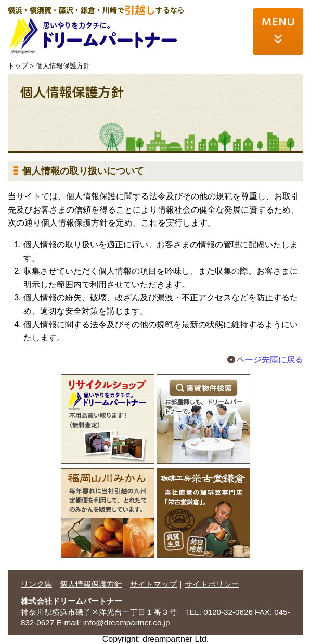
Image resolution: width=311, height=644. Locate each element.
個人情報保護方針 (91, 584)
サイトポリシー (212, 584)
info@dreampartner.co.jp (127, 622)
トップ (18, 66)
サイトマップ (153, 584)
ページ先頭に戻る (270, 359)
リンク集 (36, 584)
